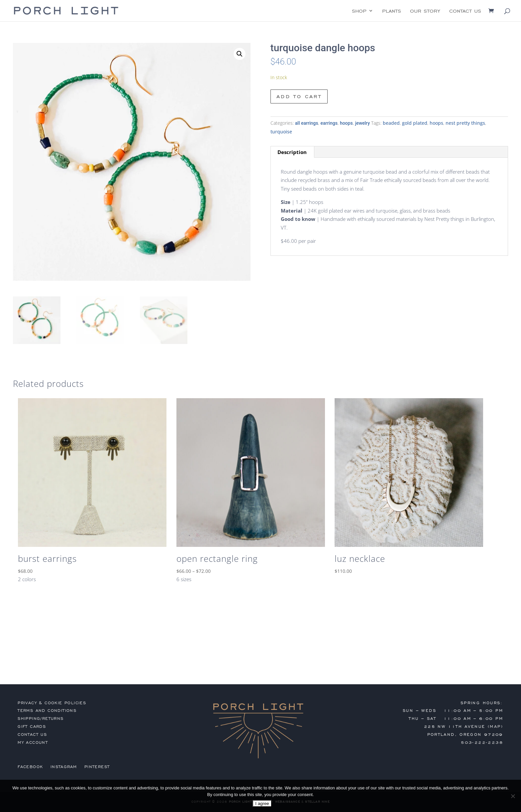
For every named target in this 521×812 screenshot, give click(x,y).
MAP (495, 727)
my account (33, 742)
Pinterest (97, 767)
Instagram (64, 767)
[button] (240, 54)
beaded (391, 123)
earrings (329, 123)
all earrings (307, 123)
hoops (346, 123)
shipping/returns (41, 719)
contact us (465, 11)
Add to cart (299, 96)
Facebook (30, 767)
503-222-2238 (482, 742)
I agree (262, 804)
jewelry (363, 123)
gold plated (415, 123)
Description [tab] (292, 152)
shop (359, 11)
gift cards (32, 727)
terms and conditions (47, 711)
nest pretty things (465, 123)
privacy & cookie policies (52, 703)
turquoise (281, 132)
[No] (513, 796)
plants (392, 11)
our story (425, 11)
